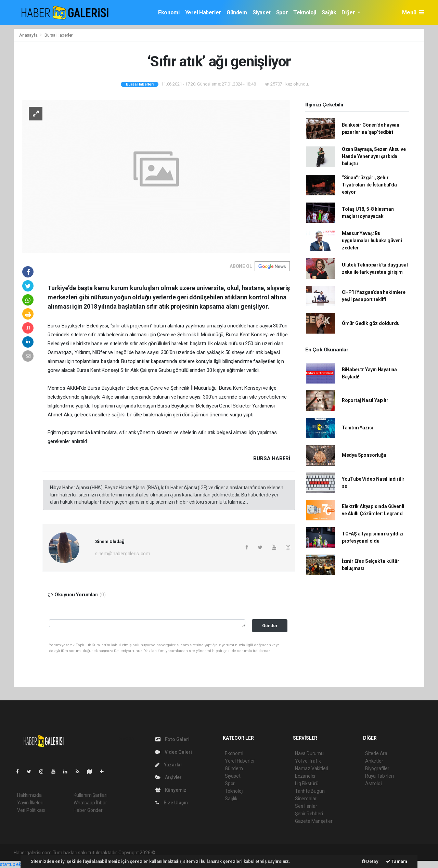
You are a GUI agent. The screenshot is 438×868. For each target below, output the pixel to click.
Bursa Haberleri (59, 35)
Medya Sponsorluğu (364, 455)
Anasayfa (29, 35)
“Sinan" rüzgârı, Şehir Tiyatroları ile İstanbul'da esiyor (369, 185)
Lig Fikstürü (307, 783)
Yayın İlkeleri (30, 803)
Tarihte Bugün (310, 791)
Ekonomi (169, 12)
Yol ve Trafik (308, 761)
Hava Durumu (309, 753)
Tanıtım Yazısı (357, 428)
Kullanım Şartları (91, 795)
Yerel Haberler (203, 12)
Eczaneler (305, 776)
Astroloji (374, 783)
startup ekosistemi (20, 864)
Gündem (237, 12)
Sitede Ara (376, 753)
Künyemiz (171, 790)
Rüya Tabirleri (379, 776)
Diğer (349, 12)
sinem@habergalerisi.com (123, 554)
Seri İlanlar (306, 806)
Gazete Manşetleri (314, 821)
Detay (370, 861)
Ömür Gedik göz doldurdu (371, 323)
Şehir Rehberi (309, 814)
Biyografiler (377, 768)
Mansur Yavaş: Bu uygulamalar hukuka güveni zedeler (372, 241)
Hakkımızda (29, 795)
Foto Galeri (172, 739)
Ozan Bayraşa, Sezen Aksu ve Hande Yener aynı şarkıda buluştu (374, 156)
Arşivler (169, 777)
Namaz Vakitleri (312, 768)
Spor (282, 12)
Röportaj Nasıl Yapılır (365, 400)
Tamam (397, 861)
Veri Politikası (31, 810)
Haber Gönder (88, 810)
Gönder (270, 626)
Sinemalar (306, 799)
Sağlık (329, 12)
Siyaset (262, 12)
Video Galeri (173, 752)
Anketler (374, 761)
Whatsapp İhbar (90, 803)
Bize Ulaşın (172, 803)
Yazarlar (169, 765)
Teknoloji (305, 12)
